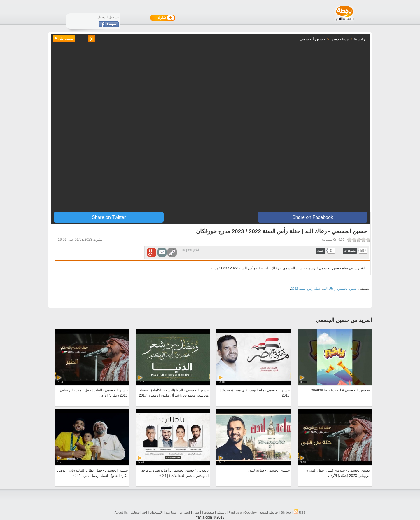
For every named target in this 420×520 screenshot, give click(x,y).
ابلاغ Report (190, 250)
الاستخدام (156, 512)
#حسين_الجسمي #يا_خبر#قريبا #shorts (341, 390)
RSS (300, 512)
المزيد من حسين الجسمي (344, 320)
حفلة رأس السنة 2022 (306, 289)
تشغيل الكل (64, 39)
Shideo (286, 512)
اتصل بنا (185, 512)
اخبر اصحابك (139, 512)
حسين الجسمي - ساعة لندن (269, 470)
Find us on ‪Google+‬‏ (243, 512)
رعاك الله (329, 289)
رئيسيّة (221, 512)
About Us (121, 512)
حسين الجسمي (347, 289)
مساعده (171, 512)
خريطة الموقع (269, 512)
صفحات (209, 512)
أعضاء (197, 512)
